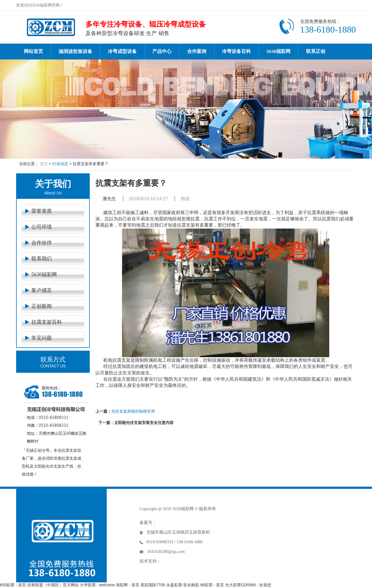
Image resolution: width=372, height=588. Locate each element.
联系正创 (316, 51)
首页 (44, 164)
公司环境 (42, 227)
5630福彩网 (278, 51)
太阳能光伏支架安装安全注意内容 (144, 423)
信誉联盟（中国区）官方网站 (53, 585)
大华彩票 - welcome (97, 585)
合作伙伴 (42, 243)
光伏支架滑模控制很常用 (133, 411)
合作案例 (197, 51)
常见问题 (42, 338)
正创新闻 (42, 306)
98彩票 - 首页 (212, 585)
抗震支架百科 (47, 322)
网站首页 (33, 51)
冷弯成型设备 (122, 51)
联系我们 (42, 259)
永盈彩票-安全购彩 (183, 585)
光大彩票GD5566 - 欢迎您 (248, 585)
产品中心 (162, 51)
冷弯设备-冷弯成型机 (51, 27)
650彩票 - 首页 (13, 585)
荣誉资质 (42, 211)
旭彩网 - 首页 (127, 585)
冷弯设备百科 (236, 51)
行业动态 (60, 164)
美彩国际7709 (153, 585)
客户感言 (42, 290)
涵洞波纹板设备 (75, 51)
